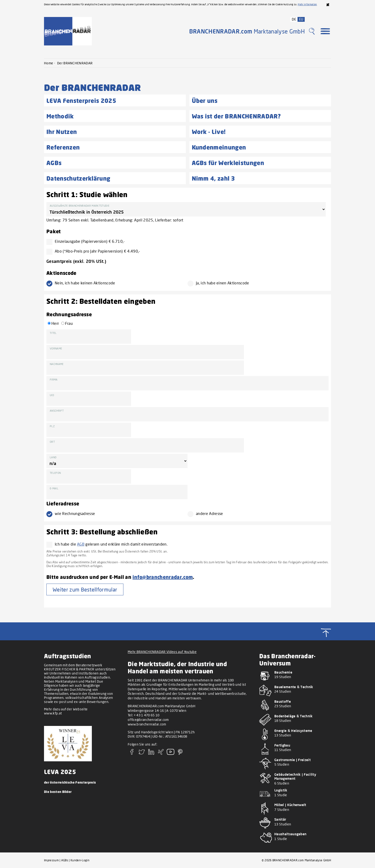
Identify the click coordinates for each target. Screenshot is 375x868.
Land (53, 457)
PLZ (52, 426)
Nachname (57, 364)
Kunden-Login (80, 860)
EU (301, 19)
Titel (53, 333)
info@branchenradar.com (163, 577)
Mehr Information (307, 4)
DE (294, 19)
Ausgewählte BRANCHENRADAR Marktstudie (80, 206)
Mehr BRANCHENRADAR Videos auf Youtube (162, 652)
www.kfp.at (53, 713)
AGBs (65, 860)
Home (49, 63)
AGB (81, 544)
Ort (52, 442)
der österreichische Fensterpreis (70, 782)
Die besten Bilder (58, 792)
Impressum (51, 860)
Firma (54, 379)
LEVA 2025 (60, 772)
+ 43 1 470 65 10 (147, 715)
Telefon (55, 473)
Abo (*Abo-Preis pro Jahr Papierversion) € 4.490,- (95, 251)
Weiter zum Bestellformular (85, 589)
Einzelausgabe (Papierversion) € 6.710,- (88, 241)
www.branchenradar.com (147, 724)
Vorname (56, 348)
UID (52, 395)
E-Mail (54, 488)
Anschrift (57, 411)
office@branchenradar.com (148, 720)
